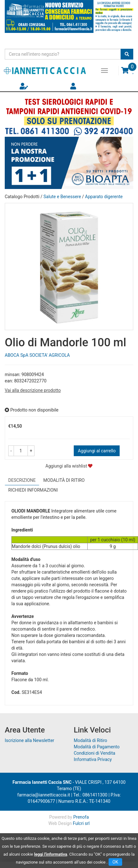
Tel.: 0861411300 (90, 795)
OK (115, 862)
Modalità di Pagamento (97, 747)
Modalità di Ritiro (91, 740)
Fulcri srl (81, 823)
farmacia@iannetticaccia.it (44, 795)
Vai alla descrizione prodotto (33, 390)
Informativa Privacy (93, 759)
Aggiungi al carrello (97, 451)
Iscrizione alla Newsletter (29, 740)
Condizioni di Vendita (94, 753)
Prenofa (81, 817)
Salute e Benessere (62, 197)
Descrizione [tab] (22, 480)
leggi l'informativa (51, 854)
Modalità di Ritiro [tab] (64, 480)
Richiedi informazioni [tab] (33, 490)
